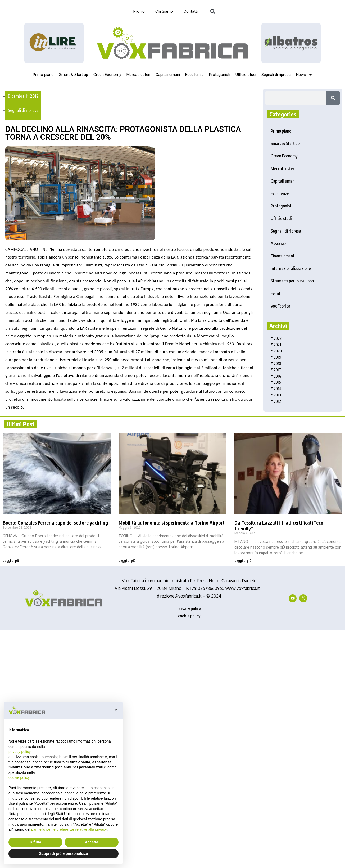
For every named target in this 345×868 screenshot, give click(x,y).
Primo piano (43, 75)
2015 (276, 382)
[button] (213, 12)
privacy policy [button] (20, 752)
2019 (276, 357)
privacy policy (189, 609)
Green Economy (107, 75)
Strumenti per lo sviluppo (292, 281)
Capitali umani (168, 75)
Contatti (191, 11)
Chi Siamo (164, 11)
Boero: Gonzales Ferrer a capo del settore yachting (55, 523)
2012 (276, 401)
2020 (276, 351)
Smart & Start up (74, 75)
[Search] (333, 98)
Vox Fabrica (280, 306)
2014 (276, 389)
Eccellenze (194, 75)
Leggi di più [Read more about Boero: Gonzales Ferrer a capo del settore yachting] (11, 561)
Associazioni (282, 243)
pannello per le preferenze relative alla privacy (69, 829)
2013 (276, 395)
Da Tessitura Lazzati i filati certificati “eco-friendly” (280, 525)
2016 (276, 376)
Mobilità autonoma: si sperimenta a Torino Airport (172, 523)
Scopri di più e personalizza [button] (63, 853)
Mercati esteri (138, 75)
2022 (276, 338)
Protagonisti (220, 75)
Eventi (276, 293)
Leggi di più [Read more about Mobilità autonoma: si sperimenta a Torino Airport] (127, 561)
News (304, 75)
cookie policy (189, 616)
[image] (291, 43)
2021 (276, 345)
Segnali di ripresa (276, 75)
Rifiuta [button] (35, 842)
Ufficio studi (246, 75)
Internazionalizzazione (291, 268)
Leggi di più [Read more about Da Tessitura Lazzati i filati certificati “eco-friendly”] (243, 561)
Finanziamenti (283, 256)
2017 (276, 370)
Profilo (139, 11)
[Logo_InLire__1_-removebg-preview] (54, 43)
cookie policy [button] (19, 777)
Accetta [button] (92, 842)
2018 (276, 363)
